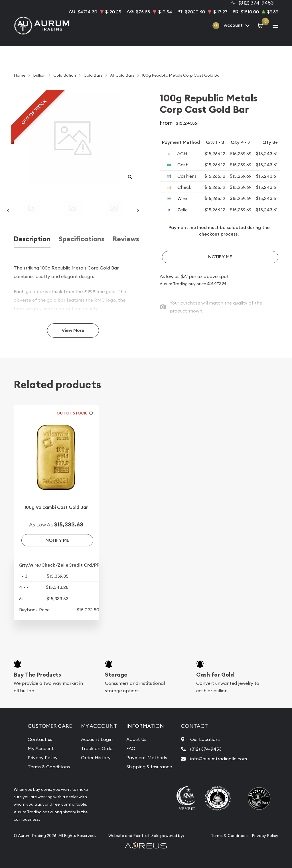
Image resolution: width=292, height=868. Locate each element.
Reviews (126, 239)
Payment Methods (147, 757)
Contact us (40, 739)
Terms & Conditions (49, 767)
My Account (41, 748)
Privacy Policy (43, 757)
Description (32, 239)
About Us (136, 739)
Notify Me (220, 257)
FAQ (131, 748)
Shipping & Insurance (149, 767)
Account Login (97, 739)
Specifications (82, 239)
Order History (96, 757)
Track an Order (98, 748)
